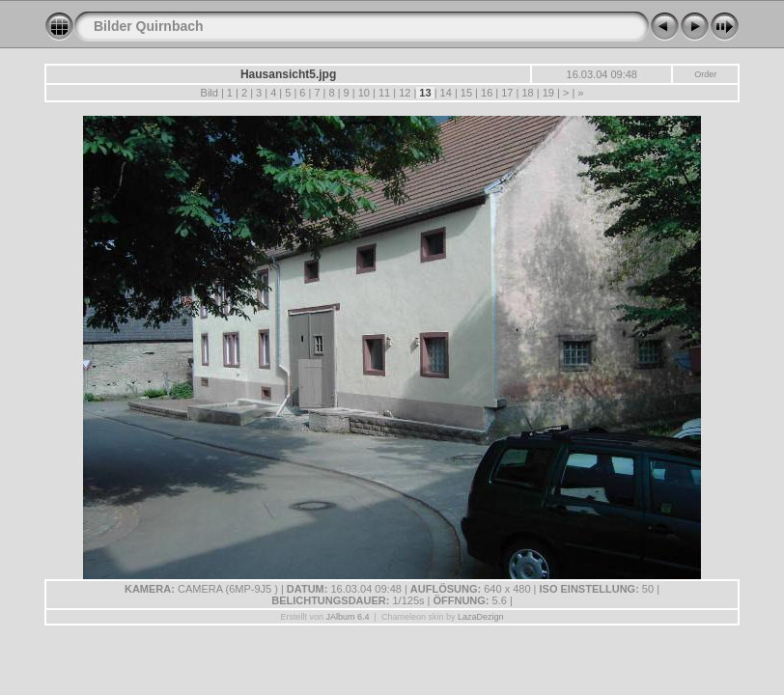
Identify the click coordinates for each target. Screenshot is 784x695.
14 (446, 93)
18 (527, 93)
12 (405, 93)
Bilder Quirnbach (149, 26)
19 (548, 93)
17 (507, 93)
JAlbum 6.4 (348, 617)
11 (384, 93)
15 (466, 93)
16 (487, 93)
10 (364, 93)
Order (705, 74)
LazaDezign (481, 617)
